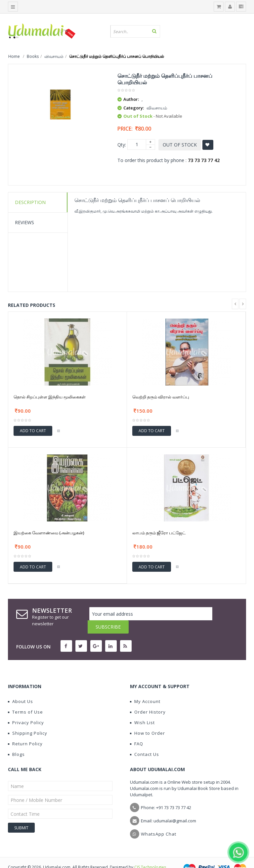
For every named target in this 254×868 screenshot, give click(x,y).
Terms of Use (25, 699)
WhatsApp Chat (159, 821)
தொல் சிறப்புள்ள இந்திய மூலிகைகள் (50, 397)
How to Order (148, 720)
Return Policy (25, 730)
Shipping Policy (28, 720)
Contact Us (145, 741)
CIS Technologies (150, 854)
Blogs (16, 741)
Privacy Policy (26, 709)
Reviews (24, 222)
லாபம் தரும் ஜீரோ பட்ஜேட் (159, 533)
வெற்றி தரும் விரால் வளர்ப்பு (161, 397)
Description (30, 202)
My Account (145, 688)
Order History (148, 699)
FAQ (137, 730)
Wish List (142, 709)
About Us (21, 688)
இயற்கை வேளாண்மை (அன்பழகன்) (49, 533)
